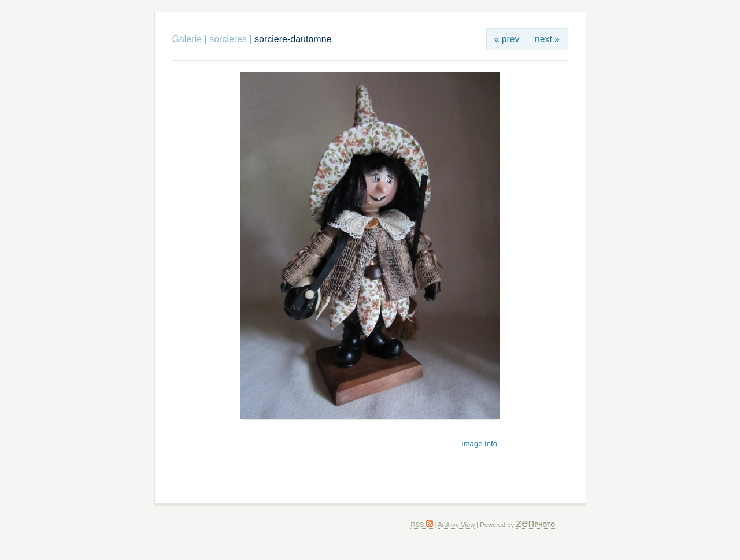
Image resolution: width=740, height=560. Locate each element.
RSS (421, 525)
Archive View (456, 525)
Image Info (479, 444)
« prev (507, 39)
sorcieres (228, 39)
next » (547, 39)
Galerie (187, 39)
